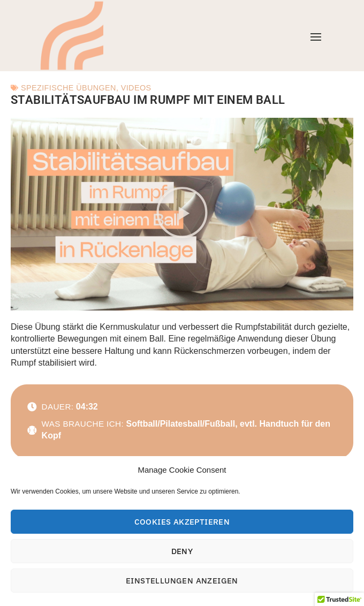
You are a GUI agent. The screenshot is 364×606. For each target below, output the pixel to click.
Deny (182, 551)
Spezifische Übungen (69, 88)
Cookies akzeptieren (182, 522)
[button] (182, 214)
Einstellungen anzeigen (182, 581)
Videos (136, 88)
